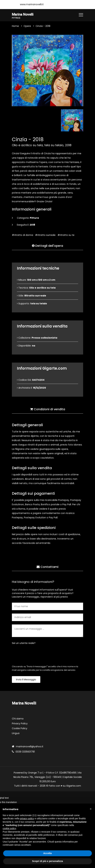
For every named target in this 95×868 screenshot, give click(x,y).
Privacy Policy (20, 724)
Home (15, 26)
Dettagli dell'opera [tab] (47, 245)
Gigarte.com (74, 786)
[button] (91, 809)
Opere (27, 26)
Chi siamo (18, 719)
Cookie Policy (20, 729)
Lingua (16, 734)
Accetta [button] (48, 853)
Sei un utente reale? (24, 644)
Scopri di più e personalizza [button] (47, 861)
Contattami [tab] (47, 566)
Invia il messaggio (26, 680)
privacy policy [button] (27, 818)
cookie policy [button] (9, 828)
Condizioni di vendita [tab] (48, 408)
